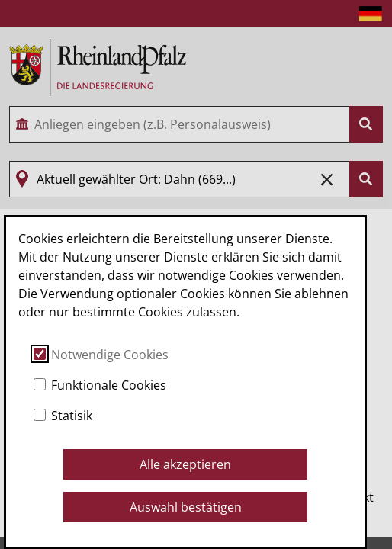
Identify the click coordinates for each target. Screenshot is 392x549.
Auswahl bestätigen (186, 507)
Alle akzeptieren (185, 464)
